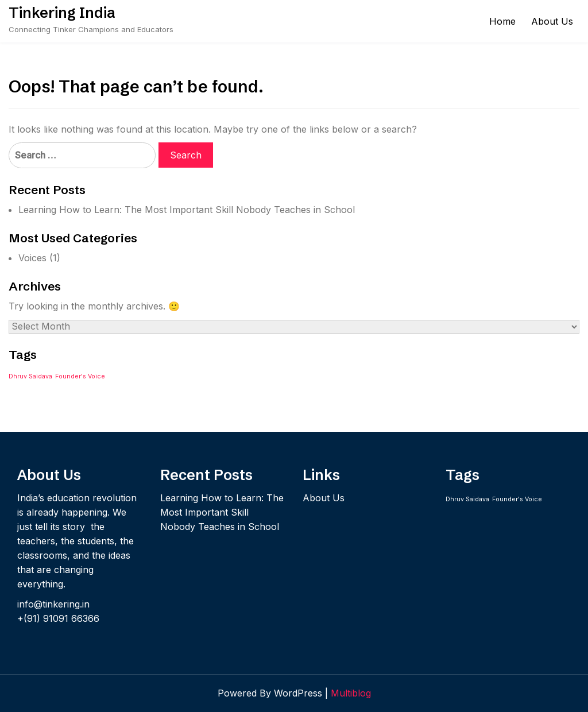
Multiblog (351, 693)
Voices (32, 258)
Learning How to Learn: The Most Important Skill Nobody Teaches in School (187, 210)
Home (502, 21)
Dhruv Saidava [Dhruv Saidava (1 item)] (30, 376)
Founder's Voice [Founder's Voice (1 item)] (80, 376)
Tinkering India (62, 13)
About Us (552, 21)
